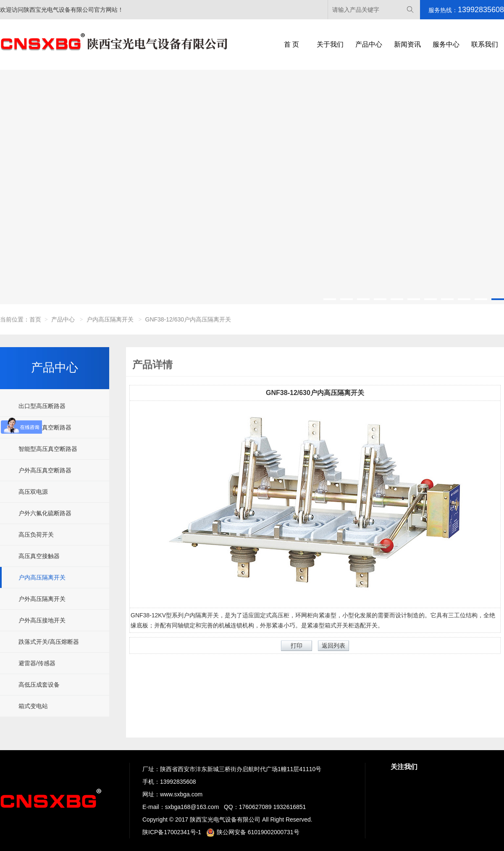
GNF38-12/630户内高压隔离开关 (188, 319)
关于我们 (330, 44)
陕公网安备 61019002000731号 (253, 832)
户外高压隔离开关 (42, 599)
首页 (35, 319)
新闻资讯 (407, 44)
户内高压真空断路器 (45, 427)
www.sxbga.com (181, 794)
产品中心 (369, 44)
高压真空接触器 (39, 556)
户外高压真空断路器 (45, 470)
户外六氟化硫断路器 (45, 513)
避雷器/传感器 (37, 663)
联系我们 (485, 44)
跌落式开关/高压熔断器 (49, 642)
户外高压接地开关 (42, 620)
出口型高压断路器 (42, 406)
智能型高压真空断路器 (48, 449)
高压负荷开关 (36, 535)
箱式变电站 (33, 706)
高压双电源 (33, 492)
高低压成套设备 (39, 685)
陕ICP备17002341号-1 (172, 832)
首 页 (291, 44)
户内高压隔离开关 (110, 319)
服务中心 (446, 44)
